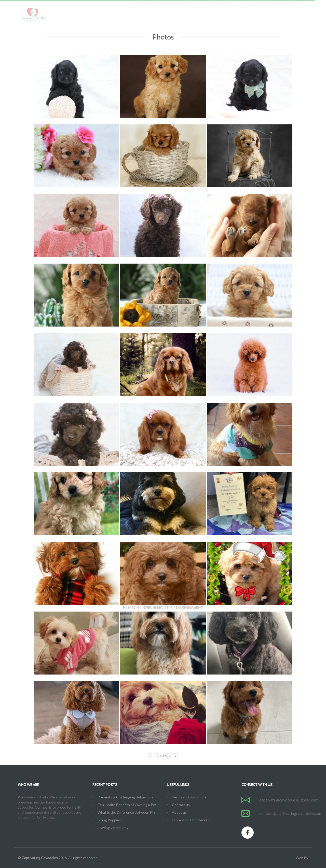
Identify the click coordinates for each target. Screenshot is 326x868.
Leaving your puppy (113, 828)
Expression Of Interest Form (206, 10)
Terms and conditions (189, 797)
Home (136, 10)
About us (161, 10)
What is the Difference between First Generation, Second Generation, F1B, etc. (128, 812)
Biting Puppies (109, 820)
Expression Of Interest (190, 820)
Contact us (181, 805)
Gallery (295, 10)
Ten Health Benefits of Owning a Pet (127, 805)
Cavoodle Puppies (259, 10)
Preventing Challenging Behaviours (126, 797)
